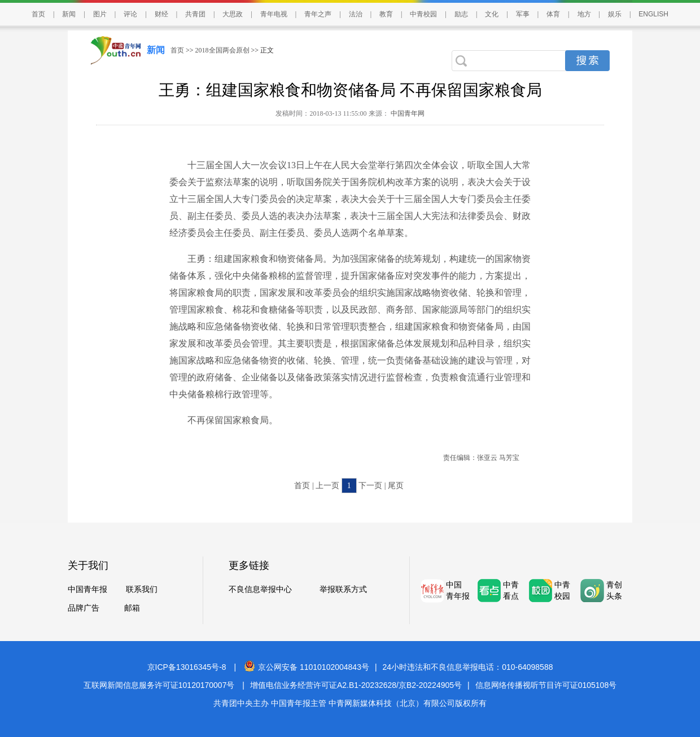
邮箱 (132, 608)
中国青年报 (88, 589)
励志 (461, 14)
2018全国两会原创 (222, 50)
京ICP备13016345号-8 (187, 667)
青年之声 (318, 14)
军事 (523, 14)
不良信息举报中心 (260, 589)
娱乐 (615, 14)
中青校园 (423, 14)
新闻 (69, 14)
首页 (38, 14)
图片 (100, 14)
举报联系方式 (343, 589)
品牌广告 (84, 608)
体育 (553, 14)
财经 (161, 14)
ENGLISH (653, 14)
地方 (584, 14)
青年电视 (274, 14)
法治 (356, 14)
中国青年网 (408, 113)
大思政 (233, 14)
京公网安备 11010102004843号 (307, 667)
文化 (492, 14)
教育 (386, 14)
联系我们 (142, 589)
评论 (130, 14)
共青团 (195, 14)
